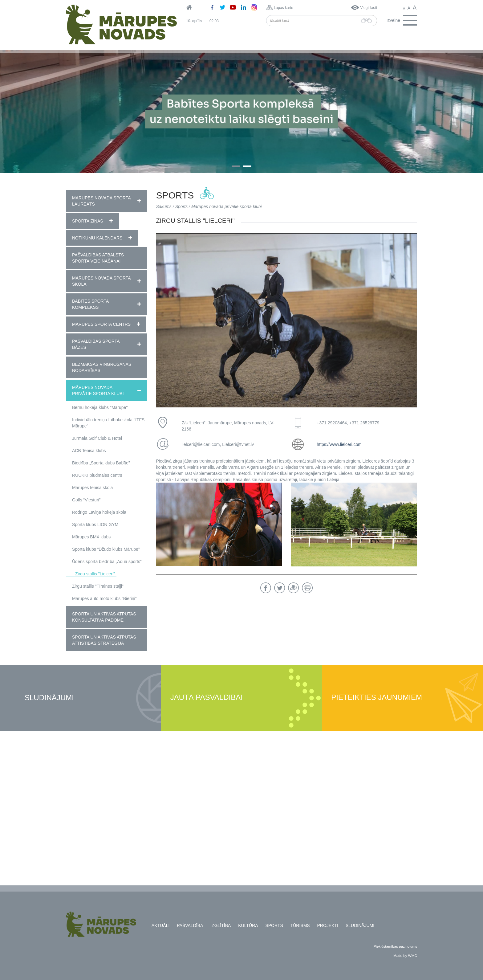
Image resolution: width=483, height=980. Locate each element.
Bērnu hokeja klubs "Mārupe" (100, 407)
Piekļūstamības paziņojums (395, 946)
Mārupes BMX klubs (91, 537)
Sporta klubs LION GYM (95, 525)
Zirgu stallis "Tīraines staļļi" (98, 586)
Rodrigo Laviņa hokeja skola (99, 512)
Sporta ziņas (88, 221)
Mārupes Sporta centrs (101, 324)
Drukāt (307, 588)
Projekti (328, 925)
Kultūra (248, 925)
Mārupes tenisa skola (92, 488)
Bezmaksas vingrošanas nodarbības (102, 367)
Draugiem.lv (293, 588)
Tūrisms (300, 925)
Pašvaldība (190, 925)
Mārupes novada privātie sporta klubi (98, 390)
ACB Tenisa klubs (89, 451)
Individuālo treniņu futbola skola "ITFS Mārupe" (108, 423)
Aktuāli (160, 925)
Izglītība (221, 925)
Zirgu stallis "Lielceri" (95, 574)
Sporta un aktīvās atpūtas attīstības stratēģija (104, 640)
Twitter (280, 588)
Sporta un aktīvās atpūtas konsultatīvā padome (104, 617)
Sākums (164, 206)
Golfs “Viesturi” (86, 500)
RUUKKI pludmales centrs (97, 475)
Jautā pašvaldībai (207, 698)
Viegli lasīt (369, 8)
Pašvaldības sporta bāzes (96, 344)
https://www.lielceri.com (339, 444)
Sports (181, 206)
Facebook (266, 588)
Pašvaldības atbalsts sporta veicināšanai (98, 258)
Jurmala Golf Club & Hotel (97, 438)
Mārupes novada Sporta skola (101, 281)
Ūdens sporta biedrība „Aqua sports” (107, 561)
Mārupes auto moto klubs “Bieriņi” (104, 598)
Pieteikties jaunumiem (377, 698)
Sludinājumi (49, 698)
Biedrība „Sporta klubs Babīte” (101, 463)
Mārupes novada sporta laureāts (101, 201)
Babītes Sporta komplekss (90, 304)
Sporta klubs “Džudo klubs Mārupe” (106, 549)
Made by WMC (405, 955)
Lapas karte (284, 8)
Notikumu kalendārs (97, 238)
